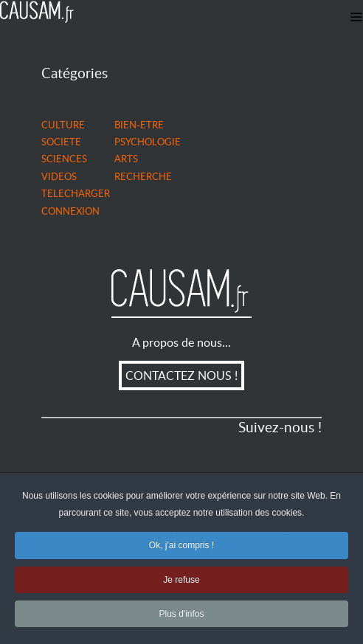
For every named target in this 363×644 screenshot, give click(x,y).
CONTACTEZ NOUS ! (181, 375)
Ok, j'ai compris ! (181, 547)
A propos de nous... (181, 342)
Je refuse (181, 581)
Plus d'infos (182, 615)
